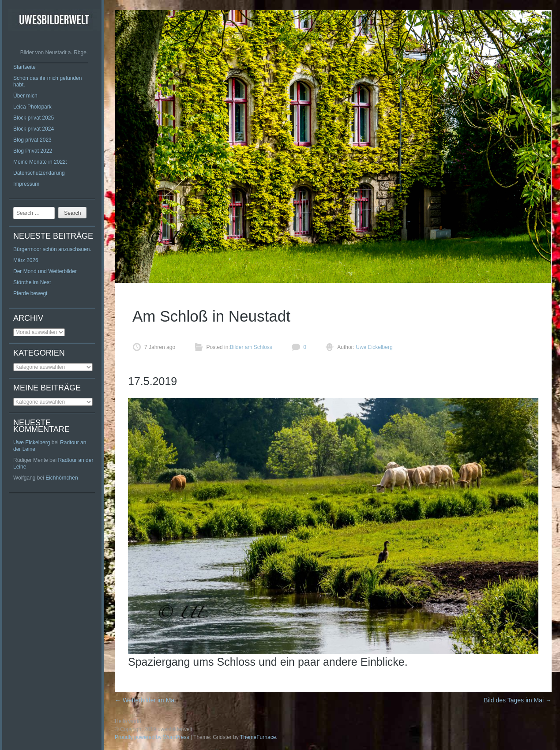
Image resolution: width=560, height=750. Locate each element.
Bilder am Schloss (251, 347)
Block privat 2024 (34, 129)
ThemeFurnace (258, 737)
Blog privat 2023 (32, 140)
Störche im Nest (32, 282)
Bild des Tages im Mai (518, 700)
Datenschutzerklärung (39, 173)
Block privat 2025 (34, 118)
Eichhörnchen (62, 478)
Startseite (24, 67)
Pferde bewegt (30, 293)
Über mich (25, 96)
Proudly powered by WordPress (152, 737)
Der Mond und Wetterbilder (45, 271)
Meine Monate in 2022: (40, 162)
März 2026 (26, 260)
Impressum (26, 184)
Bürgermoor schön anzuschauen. (52, 249)
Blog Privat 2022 (33, 151)
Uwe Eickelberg (32, 442)
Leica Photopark (32, 107)
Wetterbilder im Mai (145, 700)
